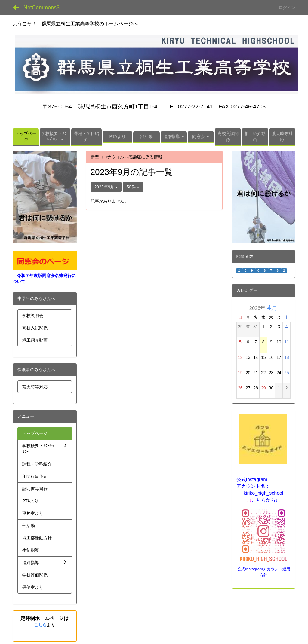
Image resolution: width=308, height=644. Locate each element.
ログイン (287, 8)
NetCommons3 (42, 8)
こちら (40, 625)
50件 (133, 187)
